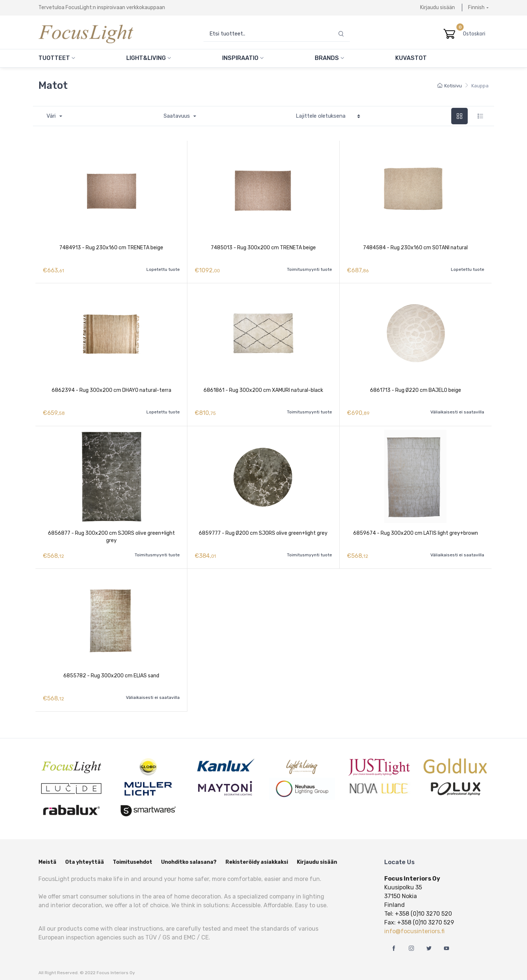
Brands (329, 58)
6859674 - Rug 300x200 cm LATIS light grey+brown (416, 531)
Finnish (476, 7)
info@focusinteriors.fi (414, 926)
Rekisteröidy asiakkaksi (257, 857)
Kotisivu (450, 86)
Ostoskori (476, 34)
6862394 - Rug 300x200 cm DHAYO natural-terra (111, 389)
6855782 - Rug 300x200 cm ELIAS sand (111, 672)
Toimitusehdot (132, 857)
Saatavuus (177, 116)
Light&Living (149, 58)
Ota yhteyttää (85, 857)
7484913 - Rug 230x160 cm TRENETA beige (111, 248)
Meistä (47, 857)
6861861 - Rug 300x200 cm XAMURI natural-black (263, 389)
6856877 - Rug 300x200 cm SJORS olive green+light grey (111, 534)
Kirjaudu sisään (438, 7)
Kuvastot (411, 58)
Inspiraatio (243, 58)
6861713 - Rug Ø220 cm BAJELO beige (416, 389)
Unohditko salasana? (189, 857)
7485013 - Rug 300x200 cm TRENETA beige (263, 248)
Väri (52, 116)
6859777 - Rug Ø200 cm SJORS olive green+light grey (263, 531)
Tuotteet (57, 58)
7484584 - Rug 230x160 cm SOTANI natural (415, 248)
